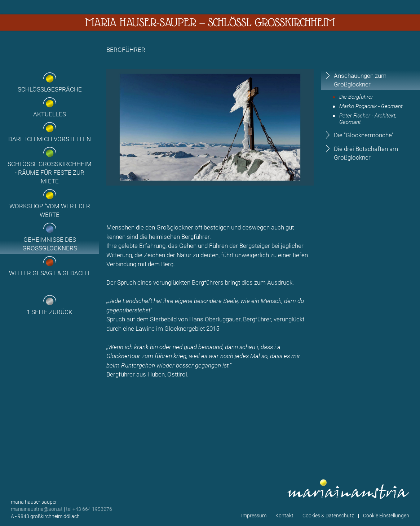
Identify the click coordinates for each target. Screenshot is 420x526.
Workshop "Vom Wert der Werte (50, 210)
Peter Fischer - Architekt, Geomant (368, 119)
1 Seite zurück (50, 312)
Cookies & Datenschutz (328, 516)
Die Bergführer (356, 97)
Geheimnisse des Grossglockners (50, 244)
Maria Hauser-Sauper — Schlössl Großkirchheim (210, 22)
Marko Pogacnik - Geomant (371, 106)
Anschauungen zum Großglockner (360, 80)
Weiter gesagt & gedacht (50, 273)
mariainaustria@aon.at (37, 509)
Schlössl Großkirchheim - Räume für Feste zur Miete (50, 173)
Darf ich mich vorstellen (50, 139)
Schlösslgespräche (50, 89)
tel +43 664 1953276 (89, 509)
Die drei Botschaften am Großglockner (366, 153)
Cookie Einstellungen (386, 516)
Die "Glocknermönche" (364, 135)
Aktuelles (50, 114)
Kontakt (284, 516)
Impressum (254, 516)
